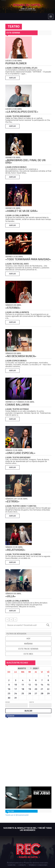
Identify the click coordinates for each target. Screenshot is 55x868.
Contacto (22, 865)
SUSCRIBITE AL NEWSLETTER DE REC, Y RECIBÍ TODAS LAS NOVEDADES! (28, 829)
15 (48, 685)
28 (42, 693)
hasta (32, 702)
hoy (28, 638)
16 (9, 689)
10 (16, 685)
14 (42, 685)
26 (30, 693)
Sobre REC (12, 865)
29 (48, 693)
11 (23, 685)
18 (23, 689)
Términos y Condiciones (38, 865)
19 (30, 689)
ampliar (12, 78)
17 (16, 689)
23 (9, 693)
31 (16, 698)
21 (42, 689)
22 (48, 689)
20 (36, 689)
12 (30, 685)
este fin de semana (28, 649)
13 (36, 685)
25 (23, 693)
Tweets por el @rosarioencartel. (17, 815)
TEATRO (14, 26)
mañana (28, 644)
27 (36, 693)
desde (8, 702)
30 (9, 698)
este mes (28, 654)
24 (16, 693)
